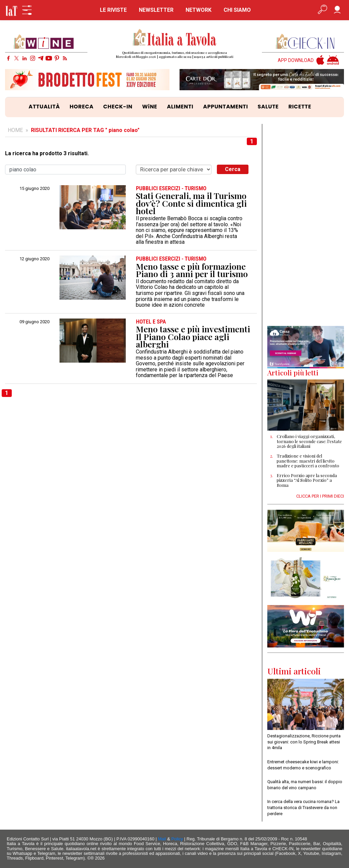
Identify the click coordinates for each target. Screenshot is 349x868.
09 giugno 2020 (34, 322)
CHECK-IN (118, 107)
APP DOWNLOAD (296, 60)
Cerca (233, 169)
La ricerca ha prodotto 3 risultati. (47, 154)
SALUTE (268, 107)
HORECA (82, 107)
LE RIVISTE (113, 10)
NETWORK (199, 10)
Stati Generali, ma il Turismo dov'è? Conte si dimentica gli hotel (191, 203)
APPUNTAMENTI (226, 107)
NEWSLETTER (156, 10)
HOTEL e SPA (151, 322)
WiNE (150, 107)
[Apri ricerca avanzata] (322, 10)
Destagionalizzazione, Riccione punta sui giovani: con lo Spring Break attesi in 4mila (304, 742)
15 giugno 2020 (34, 189)
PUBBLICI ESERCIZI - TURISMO (171, 188)
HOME (15, 130)
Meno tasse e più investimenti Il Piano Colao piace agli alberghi (193, 337)
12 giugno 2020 (34, 259)
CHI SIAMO (237, 10)
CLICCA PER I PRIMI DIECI (320, 496)
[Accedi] (337, 10)
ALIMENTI (180, 107)
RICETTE (300, 107)
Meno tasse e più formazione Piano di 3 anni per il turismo (192, 270)
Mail (162, 839)
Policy (177, 839)
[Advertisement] (306, 225)
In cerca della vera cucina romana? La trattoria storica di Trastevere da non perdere (303, 807)
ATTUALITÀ (44, 107)
